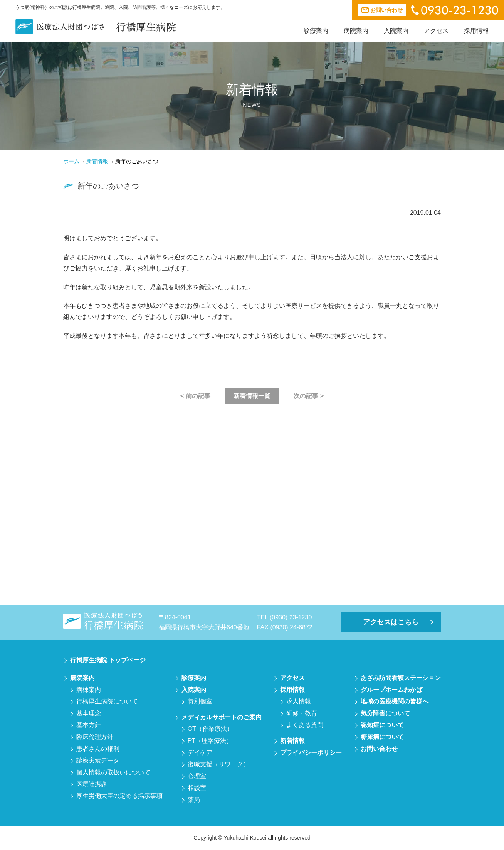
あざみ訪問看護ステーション (401, 678)
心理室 (197, 776)
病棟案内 (89, 690)
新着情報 (97, 161)
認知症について (382, 725)
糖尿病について (382, 737)
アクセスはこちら (391, 622)
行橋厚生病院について (107, 701)
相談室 (197, 788)
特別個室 (200, 701)
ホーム (71, 161)
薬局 (194, 800)
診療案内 (316, 31)
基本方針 (89, 725)
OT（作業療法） (210, 729)
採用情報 (476, 31)
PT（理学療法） (210, 741)
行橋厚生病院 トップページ (108, 660)
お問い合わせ (379, 749)
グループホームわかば (391, 690)
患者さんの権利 (98, 749)
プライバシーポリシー (311, 753)
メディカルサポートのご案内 (222, 717)
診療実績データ (98, 760)
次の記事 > (309, 396)
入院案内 (396, 31)
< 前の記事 (195, 396)
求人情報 (299, 701)
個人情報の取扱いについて (113, 772)
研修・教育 (302, 713)
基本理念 (89, 713)
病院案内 (356, 31)
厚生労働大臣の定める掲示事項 (119, 796)
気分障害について (385, 713)
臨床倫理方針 (95, 737)
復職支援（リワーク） (218, 764)
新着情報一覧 (252, 396)
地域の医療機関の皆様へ (395, 701)
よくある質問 (305, 725)
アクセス (436, 31)
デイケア (200, 753)
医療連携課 (92, 784)
